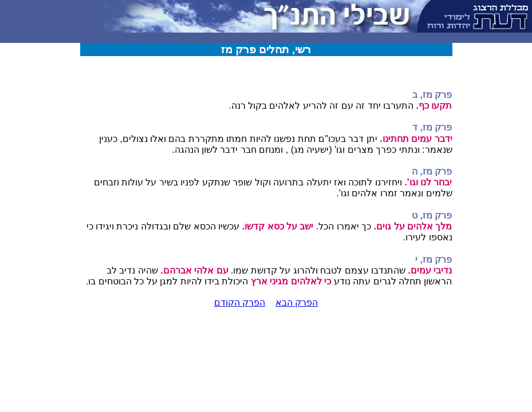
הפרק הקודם (240, 302)
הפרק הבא (297, 302)
